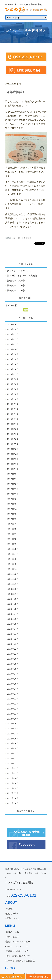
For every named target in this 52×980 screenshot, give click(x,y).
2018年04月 (13, 749)
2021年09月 (13, 544)
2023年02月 (13, 464)
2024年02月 (13, 409)
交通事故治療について (17, 951)
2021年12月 (13, 529)
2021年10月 (13, 539)
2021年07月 (13, 554)
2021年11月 (13, 534)
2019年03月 (13, 694)
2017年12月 (13, 769)
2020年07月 (13, 614)
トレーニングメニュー (17, 946)
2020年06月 (13, 619)
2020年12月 (13, 589)
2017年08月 (13, 789)
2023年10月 (13, 429)
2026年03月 (13, 335)
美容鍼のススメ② (16, 285)
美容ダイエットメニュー (18, 942)
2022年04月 (13, 509)
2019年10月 (13, 659)
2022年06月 (13, 499)
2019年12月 (13, 649)
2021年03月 (13, 574)
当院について (12, 918)
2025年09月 (13, 354)
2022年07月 (13, 494)
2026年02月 (13, 340)
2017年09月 (13, 784)
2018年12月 (13, 709)
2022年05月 (13, 504)
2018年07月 (13, 734)
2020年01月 (13, 644)
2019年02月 (13, 699)
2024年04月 (13, 399)
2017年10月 (13, 779)
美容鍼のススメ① (16, 291)
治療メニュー (12, 937)
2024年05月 (13, 394)
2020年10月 (13, 599)
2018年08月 (13, 729)
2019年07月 (13, 674)
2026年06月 (13, 325)
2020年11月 (13, 594)
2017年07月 (13, 793)
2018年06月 (13, 739)
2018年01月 (13, 764)
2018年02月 (13, 759)
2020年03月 (13, 634)
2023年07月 (13, 444)
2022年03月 (13, 514)
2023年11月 (13, 424)
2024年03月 (13, 404)
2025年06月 (13, 365)
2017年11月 (13, 774)
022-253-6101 (24, 895)
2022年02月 (13, 519)
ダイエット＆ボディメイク (20, 271)
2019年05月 (13, 684)
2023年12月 (13, 419)
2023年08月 (13, 439)
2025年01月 (13, 375)
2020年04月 (13, 629)
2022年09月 (13, 489)
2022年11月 (13, 479)
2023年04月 (13, 454)
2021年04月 (13, 569)
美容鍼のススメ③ (16, 281)
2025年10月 (13, 350)
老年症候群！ (16, 92)
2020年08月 (13, 609)
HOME (9, 909)
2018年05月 (13, 744)
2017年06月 (13, 798)
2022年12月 (13, 474)
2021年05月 (13, 564)
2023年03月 (13, 459)
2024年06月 (13, 389)
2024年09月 (13, 379)
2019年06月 (13, 679)
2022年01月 (13, 524)
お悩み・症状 (12, 932)
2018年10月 (13, 719)
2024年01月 (13, 414)
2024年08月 (13, 384)
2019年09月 (13, 664)
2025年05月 (13, 370)
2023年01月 (13, 469)
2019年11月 (13, 654)
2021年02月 (13, 579)
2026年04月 (13, 330)
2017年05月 (13, 803)
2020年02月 (13, 639)
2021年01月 (13, 584)
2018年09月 (13, 724)
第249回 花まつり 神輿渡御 (22, 276)
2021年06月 (13, 559)
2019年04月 (13, 689)
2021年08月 (13, 549)
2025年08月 (13, 359)
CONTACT (19, 889)
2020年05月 (13, 624)
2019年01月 (13, 704)
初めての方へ (12, 914)
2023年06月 (13, 449)
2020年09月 (13, 604)
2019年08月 (13, 669)
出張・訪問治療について (18, 956)
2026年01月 (13, 345)
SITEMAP (9, 889)
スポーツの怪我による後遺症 (20, 961)
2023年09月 (13, 434)
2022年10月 (13, 484)
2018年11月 (13, 714)
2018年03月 (13, 754)
